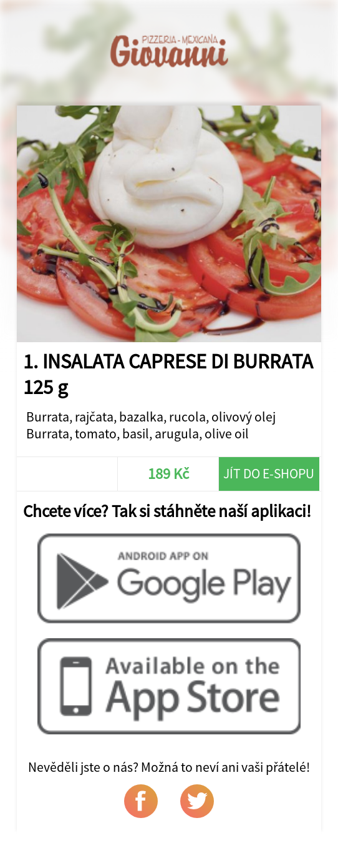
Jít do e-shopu (269, 474)
